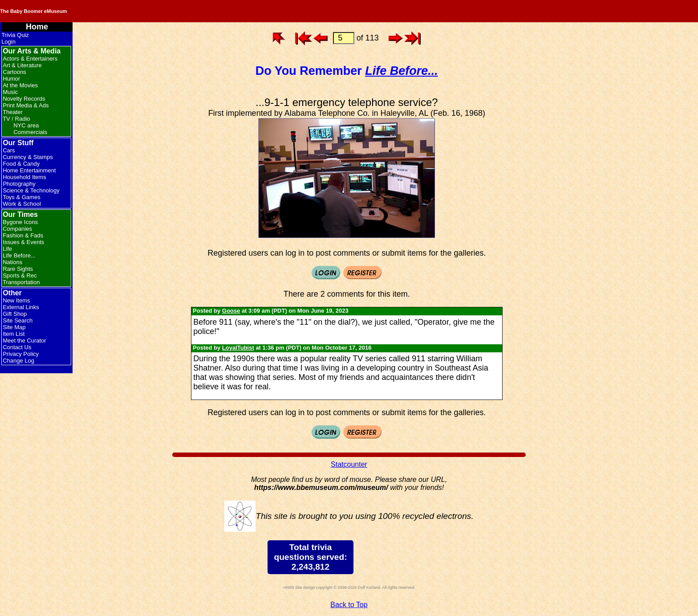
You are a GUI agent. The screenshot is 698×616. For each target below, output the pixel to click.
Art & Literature (22, 65)
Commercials (30, 132)
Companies (17, 229)
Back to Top (349, 605)
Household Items (24, 177)
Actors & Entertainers (30, 59)
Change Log (18, 361)
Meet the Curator (24, 341)
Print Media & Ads (26, 105)
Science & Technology (31, 190)
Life (7, 249)
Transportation (21, 282)
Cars (9, 150)
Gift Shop (15, 314)
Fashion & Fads (23, 235)
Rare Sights (18, 269)
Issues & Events (23, 242)
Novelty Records (24, 99)
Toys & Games (22, 197)
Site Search (18, 320)
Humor (11, 79)
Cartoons (14, 72)
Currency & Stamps (28, 157)
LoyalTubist (238, 348)
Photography (19, 184)
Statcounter (349, 464)
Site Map (14, 327)
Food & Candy (21, 164)
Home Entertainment (29, 170)
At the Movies (20, 85)
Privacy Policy (21, 354)
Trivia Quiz (15, 35)
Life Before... (19, 255)
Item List (14, 334)
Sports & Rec (20, 275)
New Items (16, 300)
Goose (231, 311)
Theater (13, 112)
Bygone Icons (20, 222)
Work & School (22, 204)
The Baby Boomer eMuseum (120, 11)
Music (10, 92)
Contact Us (17, 347)
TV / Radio (16, 119)
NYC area (26, 125)
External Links (21, 307)
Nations (12, 262)
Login (8, 42)
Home (37, 27)
